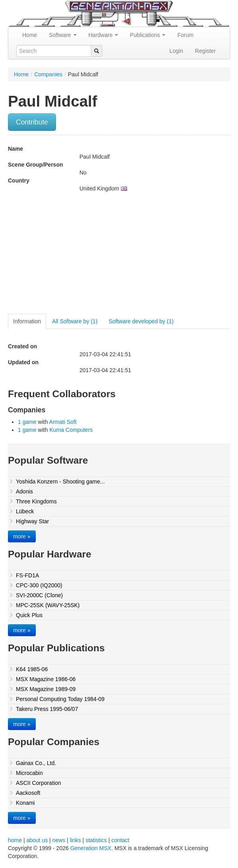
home (15, 840)
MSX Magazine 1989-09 (46, 689)
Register (205, 51)
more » (22, 536)
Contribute (32, 122)
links (75, 840)
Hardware (104, 35)
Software (63, 35)
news (59, 840)
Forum (185, 35)
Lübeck (25, 511)
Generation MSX (91, 848)
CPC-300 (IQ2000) (39, 585)
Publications (148, 35)
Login (176, 51)
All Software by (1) (75, 321)
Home (30, 35)
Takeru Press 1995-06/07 (47, 709)
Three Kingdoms (36, 501)
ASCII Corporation (39, 783)
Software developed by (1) (141, 321)
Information (27, 321)
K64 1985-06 (32, 669)
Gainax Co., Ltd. (36, 763)
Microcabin (29, 773)
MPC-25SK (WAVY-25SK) (48, 605)
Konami (25, 803)
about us (37, 840)
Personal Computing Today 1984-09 (60, 699)
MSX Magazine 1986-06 (46, 679)
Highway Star (32, 521)
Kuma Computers (71, 430)
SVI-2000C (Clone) (39, 595)
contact (120, 840)
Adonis (24, 491)
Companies (48, 74)
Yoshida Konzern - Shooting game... (60, 482)
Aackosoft (28, 793)
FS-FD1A (27, 575)
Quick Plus (29, 615)
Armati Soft (63, 422)
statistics (96, 840)
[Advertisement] (75, 256)
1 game (27, 422)
